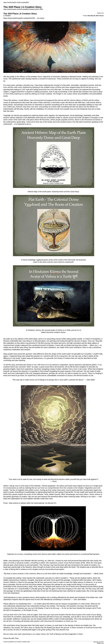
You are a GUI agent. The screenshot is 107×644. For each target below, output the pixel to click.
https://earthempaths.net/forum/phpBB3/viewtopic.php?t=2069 (23, 9)
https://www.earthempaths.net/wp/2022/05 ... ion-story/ (24, 18)
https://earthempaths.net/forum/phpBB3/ (16, 2)
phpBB (11, 642)
